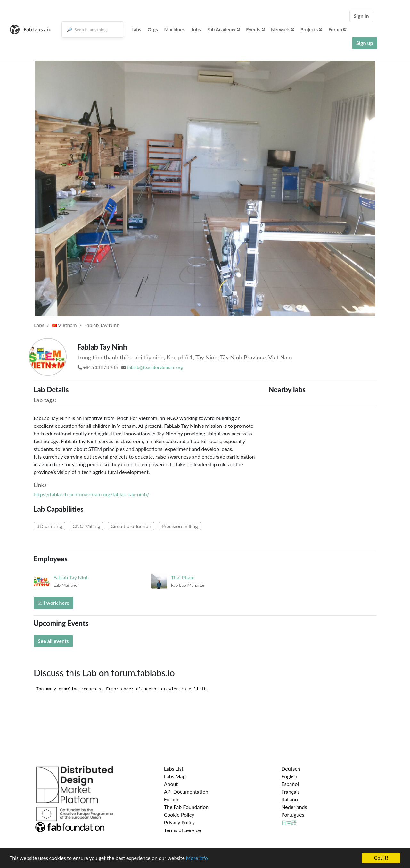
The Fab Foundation (186, 807)
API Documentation (186, 792)
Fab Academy (224, 29)
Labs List (174, 768)
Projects (311, 29)
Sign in (361, 16)
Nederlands (294, 807)
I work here (53, 603)
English (289, 776)
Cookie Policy (179, 815)
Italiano (290, 799)
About (171, 784)
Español (290, 784)
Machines (175, 29)
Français (290, 792)
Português (293, 815)
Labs (136, 29)
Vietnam (64, 325)
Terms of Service (182, 830)
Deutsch (291, 768)
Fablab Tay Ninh (102, 325)
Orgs (153, 29)
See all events (53, 641)
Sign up (365, 43)
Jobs (196, 29)
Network (283, 29)
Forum (337, 29)
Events (255, 29)
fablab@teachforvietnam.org (155, 367)
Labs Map (175, 776)
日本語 (289, 822)
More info (197, 858)
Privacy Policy (180, 822)
